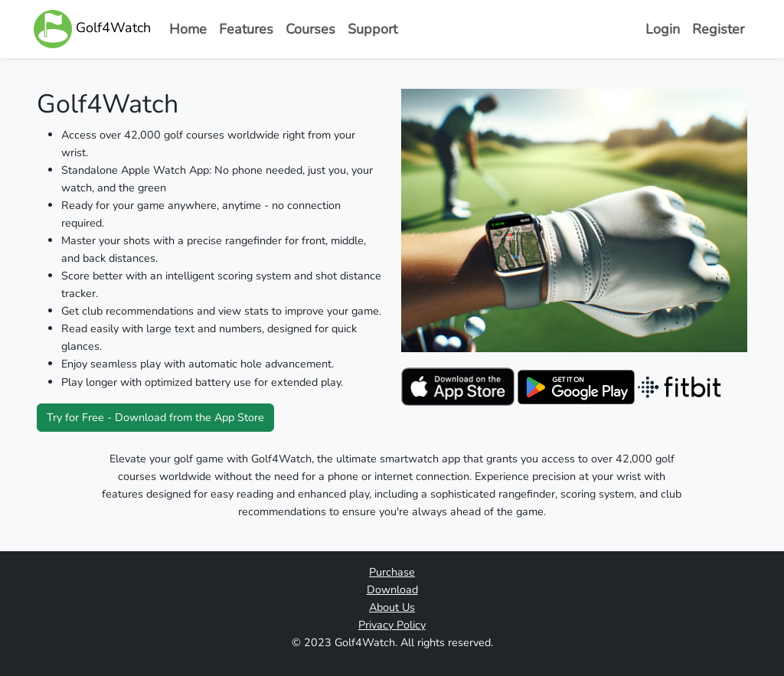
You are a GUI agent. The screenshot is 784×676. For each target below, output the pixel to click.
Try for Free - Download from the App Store (155, 417)
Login (663, 29)
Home (188, 29)
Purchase (392, 572)
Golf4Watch (92, 29)
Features (246, 29)
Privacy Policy (392, 625)
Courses (310, 29)
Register (718, 29)
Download (392, 589)
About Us (392, 607)
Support (372, 29)
